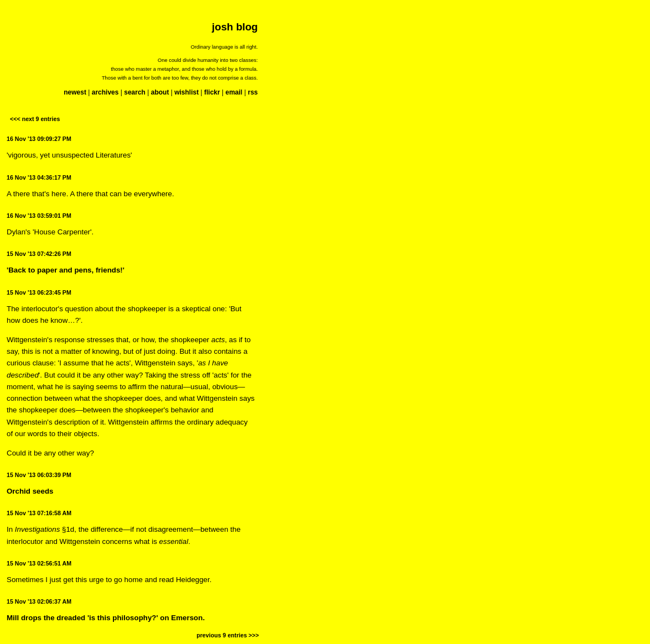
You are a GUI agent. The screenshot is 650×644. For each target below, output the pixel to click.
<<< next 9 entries (35, 119)
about (160, 92)
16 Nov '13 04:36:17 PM (39, 177)
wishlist (186, 92)
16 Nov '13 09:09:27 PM (39, 139)
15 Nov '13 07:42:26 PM (39, 254)
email (234, 92)
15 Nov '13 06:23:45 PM (39, 292)
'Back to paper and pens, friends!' (66, 270)
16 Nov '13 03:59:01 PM (39, 216)
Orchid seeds (30, 491)
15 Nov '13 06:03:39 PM (39, 475)
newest (75, 92)
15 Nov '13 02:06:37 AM (39, 601)
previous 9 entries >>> (228, 635)
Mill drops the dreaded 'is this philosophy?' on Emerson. (106, 618)
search (135, 92)
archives (105, 92)
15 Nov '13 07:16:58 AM (39, 513)
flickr (212, 92)
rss (253, 92)
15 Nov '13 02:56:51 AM (39, 563)
